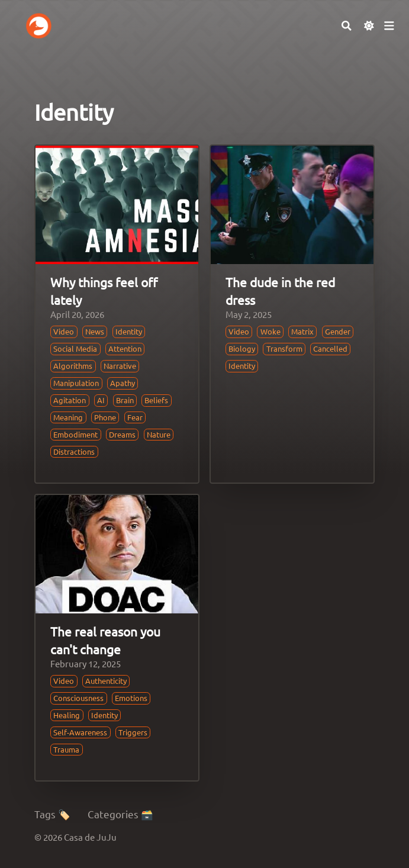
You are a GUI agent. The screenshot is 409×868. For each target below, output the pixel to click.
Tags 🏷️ (52, 814)
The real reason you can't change (105, 640)
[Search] (347, 26)
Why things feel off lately (104, 290)
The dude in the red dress (280, 290)
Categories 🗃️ (120, 814)
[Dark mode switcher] (369, 26)
